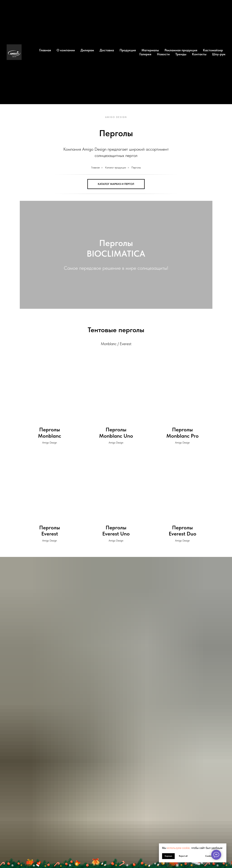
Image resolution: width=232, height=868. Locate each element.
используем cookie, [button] (179, 848)
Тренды (181, 54)
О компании (66, 50)
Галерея (145, 54)
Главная (45, 50)
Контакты (199, 54)
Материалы (150, 50)
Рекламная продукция (181, 50)
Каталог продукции (116, 168)
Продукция (128, 50)
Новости (163, 54)
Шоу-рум (219, 54)
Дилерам (87, 50)
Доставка (107, 50)
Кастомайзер (213, 50)
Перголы (136, 168)
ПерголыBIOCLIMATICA (116, 248)
